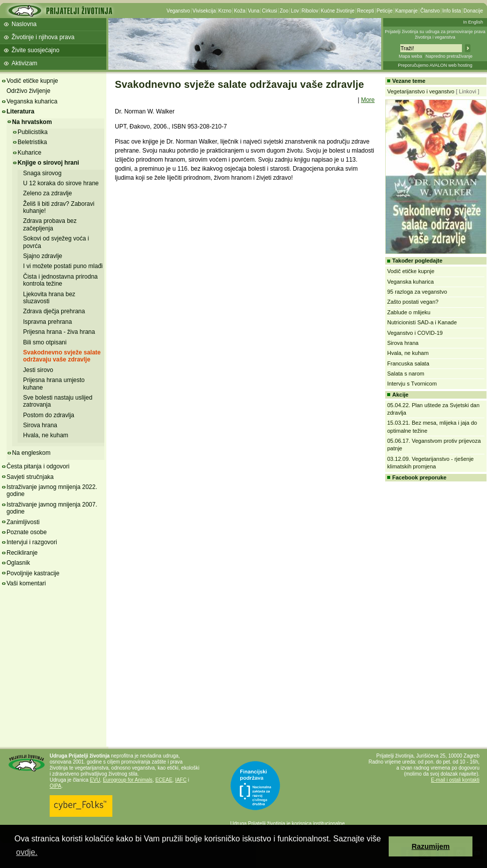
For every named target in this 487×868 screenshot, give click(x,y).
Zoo (284, 11)
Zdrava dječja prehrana (54, 311)
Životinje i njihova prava (43, 37)
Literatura (20, 111)
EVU (95, 780)
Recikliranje (22, 553)
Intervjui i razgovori (32, 542)
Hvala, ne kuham (46, 435)
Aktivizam (24, 63)
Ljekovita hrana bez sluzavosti (49, 298)
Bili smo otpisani (45, 342)
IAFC (181, 780)
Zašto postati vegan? (413, 302)
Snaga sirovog (42, 173)
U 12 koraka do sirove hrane (61, 183)
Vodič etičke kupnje (32, 81)
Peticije (385, 11)
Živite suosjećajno (35, 50)
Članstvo (430, 11)
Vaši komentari (26, 583)
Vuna (254, 11)
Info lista (452, 11)
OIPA (55, 786)
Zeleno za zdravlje (47, 193)
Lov (295, 11)
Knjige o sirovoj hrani (48, 163)
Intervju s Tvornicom (412, 384)
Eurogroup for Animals (128, 780)
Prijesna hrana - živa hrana (59, 332)
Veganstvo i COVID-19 (415, 333)
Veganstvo (178, 11)
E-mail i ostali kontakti (455, 780)
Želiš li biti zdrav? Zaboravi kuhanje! (59, 207)
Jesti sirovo (38, 370)
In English (473, 22)
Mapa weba (411, 56)
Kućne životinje (337, 11)
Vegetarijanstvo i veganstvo (421, 91)
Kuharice (29, 153)
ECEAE (164, 780)
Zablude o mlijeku (409, 312)
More (368, 100)
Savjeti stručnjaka (30, 477)
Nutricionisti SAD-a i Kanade (422, 322)
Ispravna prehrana (47, 322)
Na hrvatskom (32, 122)
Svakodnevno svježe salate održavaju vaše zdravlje (62, 356)
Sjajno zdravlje (43, 256)
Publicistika (33, 132)
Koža (239, 11)
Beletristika (32, 142)
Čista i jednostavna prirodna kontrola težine (60, 280)
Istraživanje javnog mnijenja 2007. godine (52, 508)
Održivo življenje (28, 91)
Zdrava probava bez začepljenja (50, 224)
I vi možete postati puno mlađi (63, 266)
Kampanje (407, 11)
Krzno (225, 11)
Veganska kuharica (32, 101)
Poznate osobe (27, 532)
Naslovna (24, 24)
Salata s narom (406, 374)
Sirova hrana (40, 425)
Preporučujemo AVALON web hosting (435, 65)
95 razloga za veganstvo (417, 292)
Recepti (366, 11)
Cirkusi (270, 11)
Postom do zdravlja (49, 415)
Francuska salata (408, 363)
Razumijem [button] (431, 846)
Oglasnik (18, 563)
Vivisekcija (204, 11)
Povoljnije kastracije (33, 573)
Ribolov (310, 11)
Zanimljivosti (23, 522)
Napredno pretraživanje (449, 56)
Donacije (473, 11)
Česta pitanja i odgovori (38, 466)
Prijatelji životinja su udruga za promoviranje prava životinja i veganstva (435, 34)
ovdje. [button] (27, 852)
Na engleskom (31, 453)
